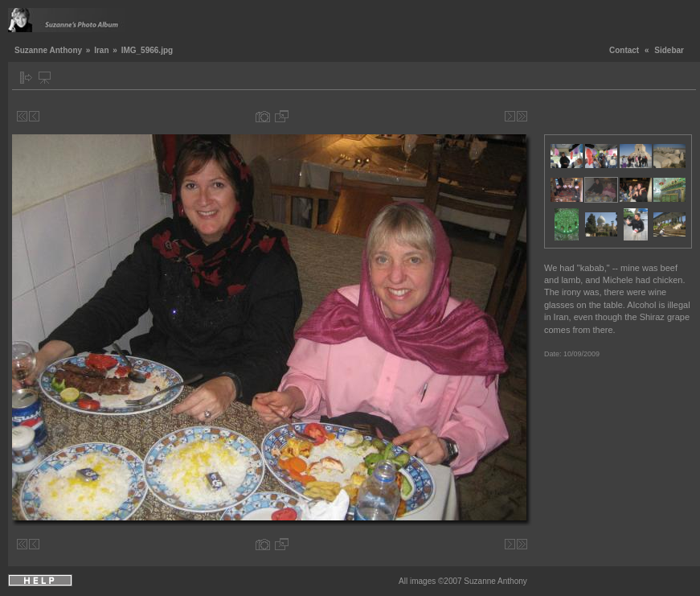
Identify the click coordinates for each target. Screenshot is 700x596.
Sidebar (669, 50)
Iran (101, 50)
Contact (624, 50)
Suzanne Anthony (48, 50)
